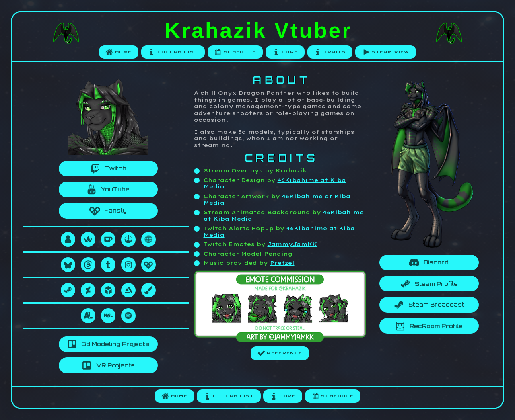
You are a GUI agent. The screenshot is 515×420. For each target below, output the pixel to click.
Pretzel (282, 263)
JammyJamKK (292, 244)
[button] (119, 52)
